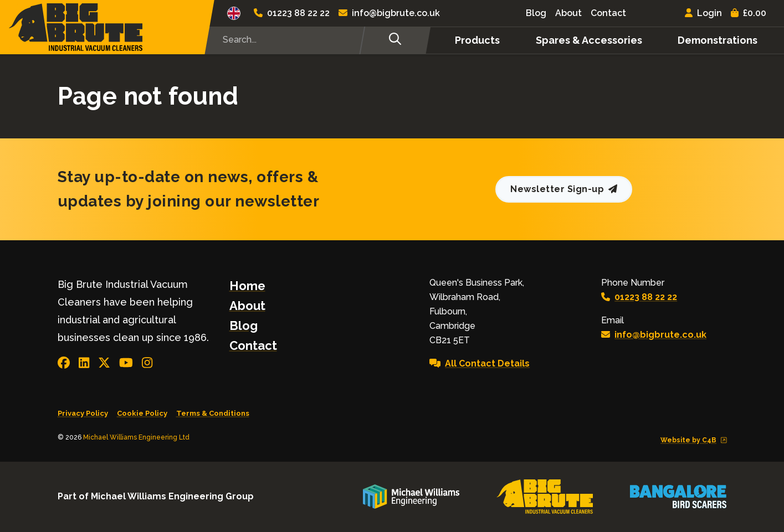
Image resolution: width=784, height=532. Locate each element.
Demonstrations (718, 40)
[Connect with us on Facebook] (64, 363)
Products (477, 40)
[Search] (395, 40)
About (568, 13)
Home (247, 286)
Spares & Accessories (589, 40)
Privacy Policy (83, 413)
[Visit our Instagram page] (147, 363)
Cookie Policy (142, 413)
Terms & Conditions (213, 413)
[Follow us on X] (104, 363)
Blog (536, 13)
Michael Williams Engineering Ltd (136, 437)
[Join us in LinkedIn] (84, 363)
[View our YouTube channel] (126, 363)
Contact (608, 13)
